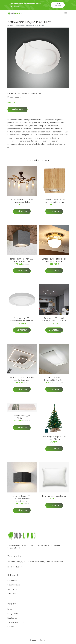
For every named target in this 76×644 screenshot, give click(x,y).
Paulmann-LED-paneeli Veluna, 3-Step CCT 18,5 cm (54, 319)
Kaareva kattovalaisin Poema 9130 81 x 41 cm (54, 379)
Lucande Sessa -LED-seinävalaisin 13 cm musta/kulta (22, 499)
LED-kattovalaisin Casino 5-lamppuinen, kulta (22, 201)
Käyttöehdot (13, 618)
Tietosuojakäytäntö (16, 622)
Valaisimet (23, 93)
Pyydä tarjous (58, 5)
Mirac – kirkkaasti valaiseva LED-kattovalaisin (22, 379)
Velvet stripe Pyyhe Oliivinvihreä (22, 417)
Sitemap (11, 627)
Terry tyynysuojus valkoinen (54, 496)
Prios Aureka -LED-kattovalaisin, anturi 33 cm (22, 319)
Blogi (10, 609)
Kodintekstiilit (13, 580)
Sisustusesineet (14, 585)
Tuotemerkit (12, 589)
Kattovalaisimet (34, 93)
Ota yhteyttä (13, 614)
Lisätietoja (18, 109)
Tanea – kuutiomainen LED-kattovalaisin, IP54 (22, 260)
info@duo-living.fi (15, 567)
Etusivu (10, 26)
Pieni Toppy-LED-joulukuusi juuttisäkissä (54, 438)
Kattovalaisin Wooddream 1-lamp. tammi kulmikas (54, 201)
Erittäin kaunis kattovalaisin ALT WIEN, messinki (54, 260)
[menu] (66, 13)
